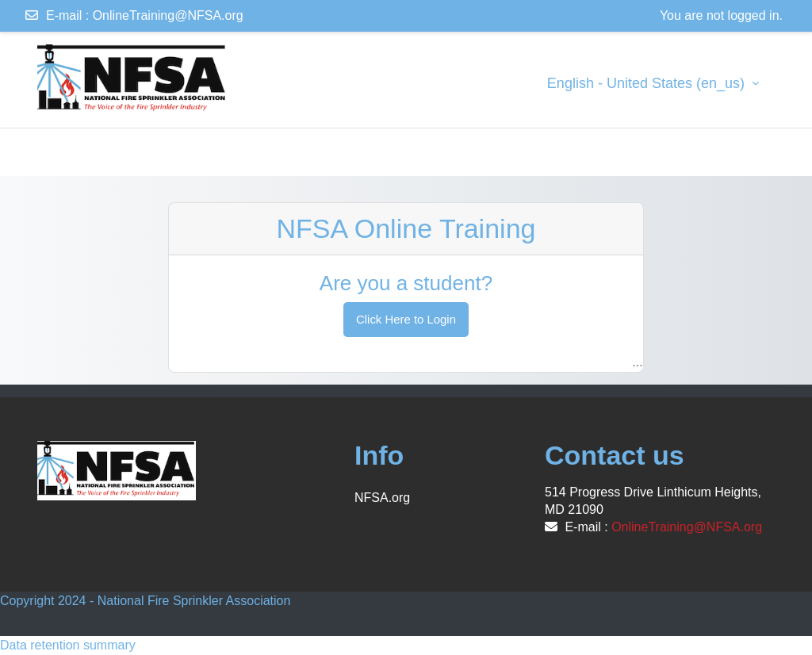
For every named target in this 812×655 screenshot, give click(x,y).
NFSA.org (382, 498)
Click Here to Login (406, 319)
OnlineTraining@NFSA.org (168, 15)
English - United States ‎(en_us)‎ (648, 83)
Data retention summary (68, 645)
